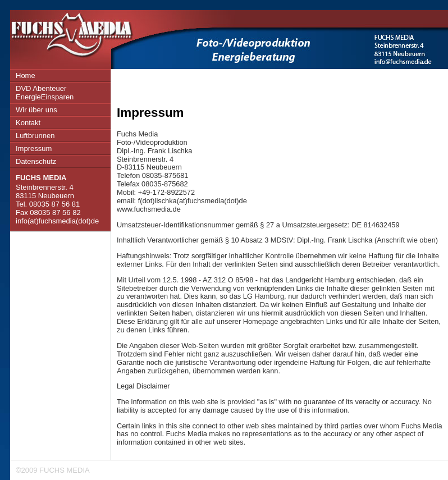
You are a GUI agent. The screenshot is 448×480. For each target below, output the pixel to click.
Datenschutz (36, 161)
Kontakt (28, 123)
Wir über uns (36, 110)
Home (26, 76)
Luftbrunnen (35, 136)
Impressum (34, 148)
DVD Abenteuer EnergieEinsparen (45, 93)
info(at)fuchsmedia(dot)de (57, 221)
